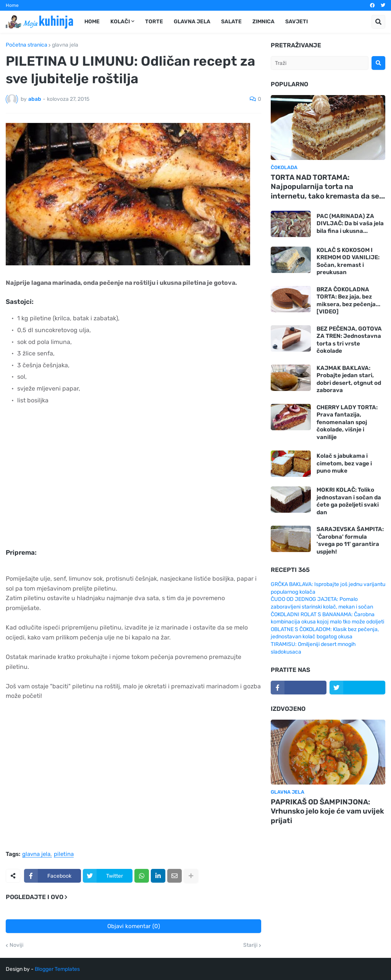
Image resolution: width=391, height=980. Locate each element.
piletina (64, 854)
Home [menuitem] (92, 22)
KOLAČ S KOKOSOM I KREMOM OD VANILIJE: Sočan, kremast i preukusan (348, 261)
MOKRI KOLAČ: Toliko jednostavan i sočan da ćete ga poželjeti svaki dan (349, 501)
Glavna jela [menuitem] (192, 22)
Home (12, 5)
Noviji (16, 945)
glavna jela (65, 45)
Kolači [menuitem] (120, 22)
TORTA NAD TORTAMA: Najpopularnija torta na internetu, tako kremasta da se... (328, 187)
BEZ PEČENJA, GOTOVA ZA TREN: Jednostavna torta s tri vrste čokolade (349, 340)
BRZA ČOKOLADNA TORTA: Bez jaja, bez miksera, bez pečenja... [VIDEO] (348, 301)
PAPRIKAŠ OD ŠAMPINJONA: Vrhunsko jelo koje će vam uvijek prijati (327, 811)
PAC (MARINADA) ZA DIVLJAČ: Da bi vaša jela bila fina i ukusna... (350, 224)
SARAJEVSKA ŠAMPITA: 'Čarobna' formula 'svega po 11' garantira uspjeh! (350, 540)
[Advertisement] (126, 482)
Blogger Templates (57, 969)
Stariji (250, 945)
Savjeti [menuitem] (296, 22)
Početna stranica (27, 45)
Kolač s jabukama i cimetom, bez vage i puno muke (344, 463)
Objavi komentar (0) (134, 926)
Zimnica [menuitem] (263, 22)
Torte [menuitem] (154, 22)
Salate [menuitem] (231, 22)
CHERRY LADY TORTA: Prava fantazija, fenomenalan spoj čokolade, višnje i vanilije (347, 422)
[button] (378, 22)
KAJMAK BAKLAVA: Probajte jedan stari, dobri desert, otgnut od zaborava (349, 379)
